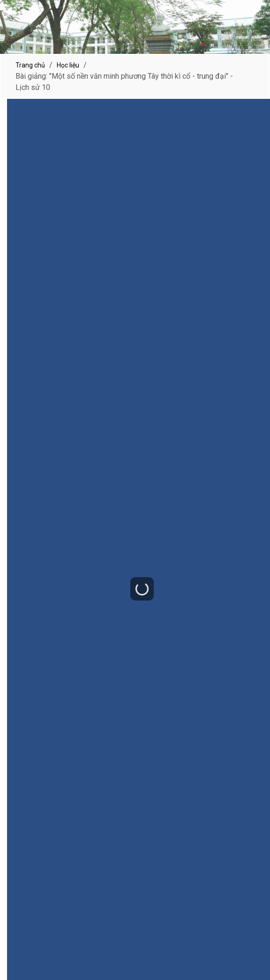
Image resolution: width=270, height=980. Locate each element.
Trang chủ (30, 65)
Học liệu (68, 65)
